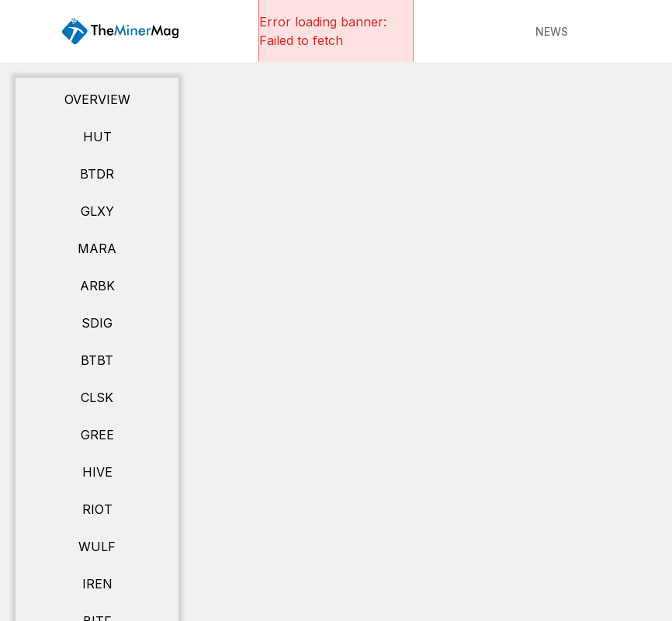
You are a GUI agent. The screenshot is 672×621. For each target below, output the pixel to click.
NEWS (552, 31)
